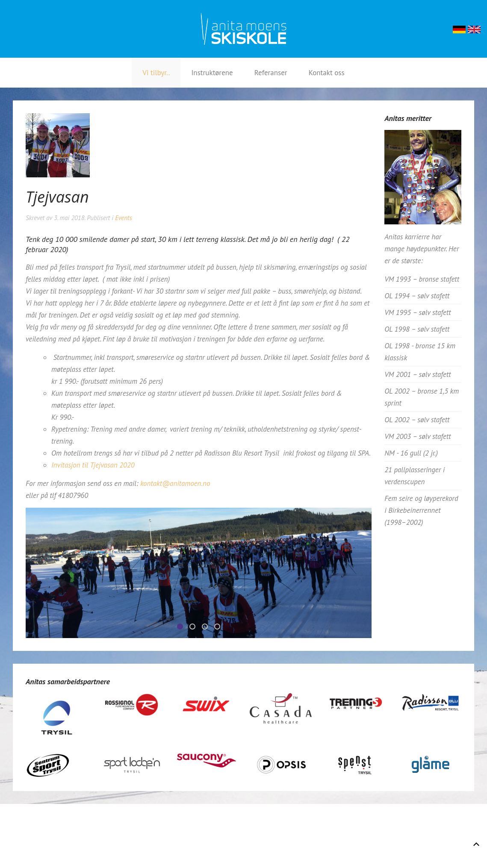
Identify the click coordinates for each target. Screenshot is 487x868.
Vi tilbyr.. (156, 73)
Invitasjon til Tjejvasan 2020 (93, 465)
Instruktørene (212, 73)
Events (124, 218)
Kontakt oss (327, 73)
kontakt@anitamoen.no (175, 483)
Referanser (271, 73)
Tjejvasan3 (183, 628)
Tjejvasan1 (195, 628)
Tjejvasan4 (220, 628)
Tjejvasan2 (207, 628)
